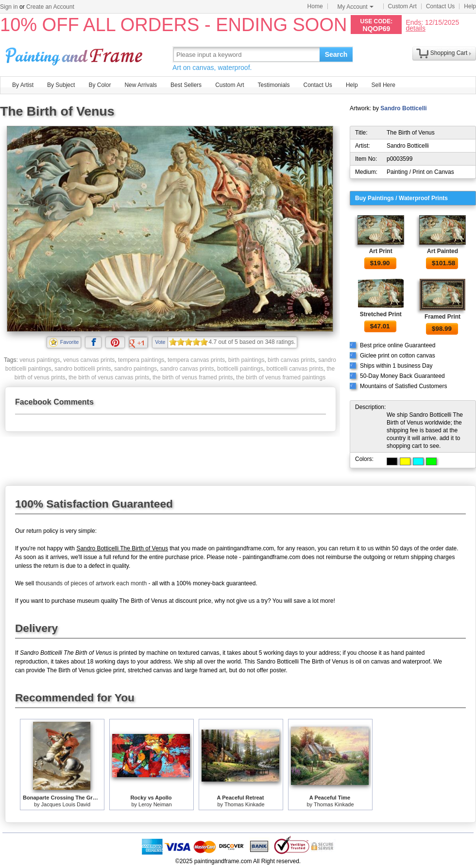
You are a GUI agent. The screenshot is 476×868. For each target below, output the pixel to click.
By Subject (61, 85)
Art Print (381, 251)
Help (470, 6)
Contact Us (440, 6)
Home (315, 6)
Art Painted (442, 251)
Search (336, 54)
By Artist (23, 85)
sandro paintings (136, 369)
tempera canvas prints (196, 360)
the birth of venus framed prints (193, 377)
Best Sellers (186, 85)
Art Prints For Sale (75, 54)
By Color (100, 85)
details (415, 28)
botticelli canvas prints (295, 369)
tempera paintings (141, 360)
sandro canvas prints (187, 369)
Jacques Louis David (66, 804)
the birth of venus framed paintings (281, 377)
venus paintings (40, 360)
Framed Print (442, 317)
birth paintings (246, 360)
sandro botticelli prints (83, 369)
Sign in (9, 7)
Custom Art (402, 6)
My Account (356, 7)
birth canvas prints (291, 360)
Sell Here (383, 85)
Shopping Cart (449, 53)
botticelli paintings (240, 369)
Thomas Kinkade (245, 804)
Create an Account (50, 7)
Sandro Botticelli (403, 108)
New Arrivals (141, 85)
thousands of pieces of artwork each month (91, 583)
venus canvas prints (89, 360)
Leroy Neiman (155, 804)
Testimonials (273, 85)
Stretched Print (381, 314)
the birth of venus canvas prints (109, 377)
